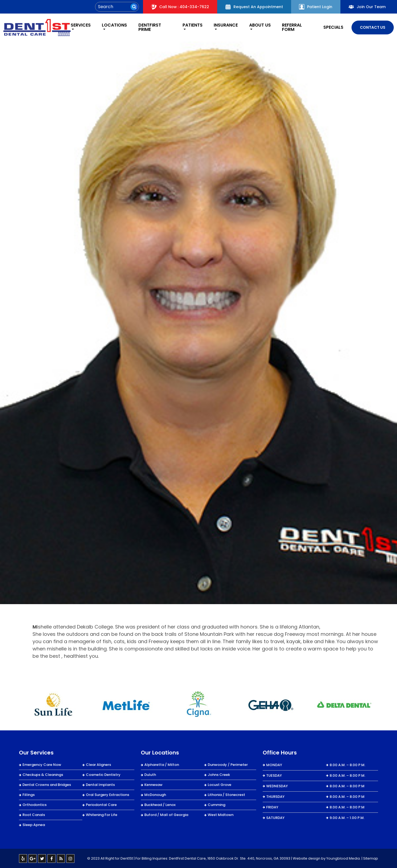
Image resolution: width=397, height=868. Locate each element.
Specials (333, 27)
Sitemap (371, 858)
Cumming (217, 804)
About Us (260, 26)
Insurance (225, 26)
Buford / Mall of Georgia (166, 814)
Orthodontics (35, 804)
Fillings (29, 794)
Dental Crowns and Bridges (47, 784)
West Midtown (221, 814)
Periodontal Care (101, 804)
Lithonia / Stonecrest (226, 794)
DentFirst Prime (149, 27)
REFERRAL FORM (292, 27)
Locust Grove (219, 784)
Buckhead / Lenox (160, 804)
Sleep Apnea (34, 825)
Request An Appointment (254, 7)
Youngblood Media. (344, 858)
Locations (114, 26)
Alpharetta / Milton (162, 764)
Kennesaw (153, 784)
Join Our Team (367, 7)
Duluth (150, 774)
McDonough (155, 794)
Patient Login (316, 7)
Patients (192, 26)
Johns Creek (219, 774)
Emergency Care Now (42, 764)
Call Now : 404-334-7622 (180, 7)
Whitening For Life (102, 814)
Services (80, 26)
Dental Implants (100, 784)
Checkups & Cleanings (43, 774)
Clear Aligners (98, 764)
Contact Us (373, 27)
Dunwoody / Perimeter (228, 764)
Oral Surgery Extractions (108, 794)
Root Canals (34, 814)
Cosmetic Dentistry (103, 774)
